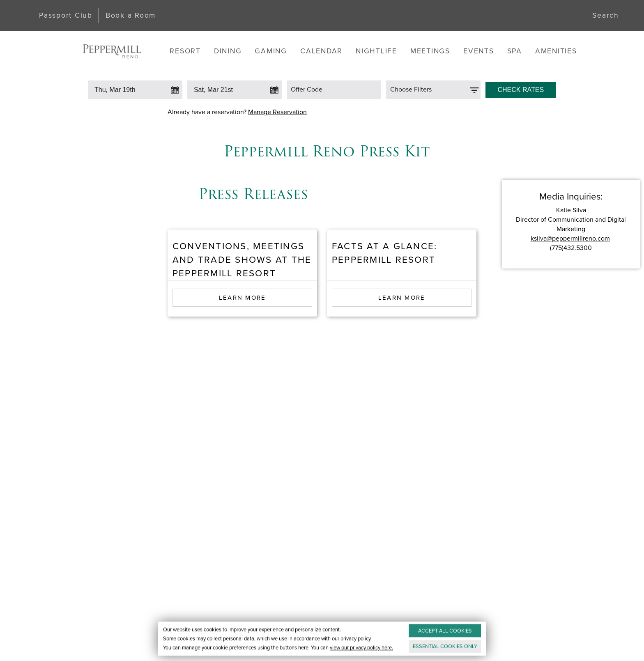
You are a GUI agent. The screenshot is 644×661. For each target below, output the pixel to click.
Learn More (243, 298)
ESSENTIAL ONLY (445, 646)
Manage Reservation (277, 112)
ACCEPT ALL (445, 631)
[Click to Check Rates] (521, 88)
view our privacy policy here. (361, 648)
